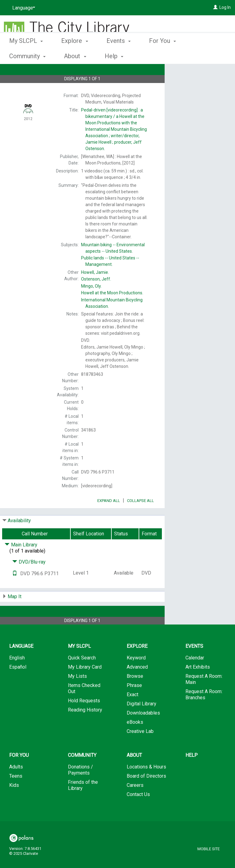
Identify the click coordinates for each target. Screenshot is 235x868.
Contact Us (138, 811)
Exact (132, 712)
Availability (19, 538)
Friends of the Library (83, 802)
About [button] (134, 772)
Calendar (195, 675)
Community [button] (82, 772)
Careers (135, 802)
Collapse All (140, 518)
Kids (14, 802)
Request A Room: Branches (204, 712)
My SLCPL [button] (26, 55)
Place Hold (192, 74)
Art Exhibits (198, 684)
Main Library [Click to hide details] (21, 562)
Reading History (85, 727)
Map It (15, 614)
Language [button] (21, 663)
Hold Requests (84, 718)
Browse (135, 693)
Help (192, 772)
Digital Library (142, 721)
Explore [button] (75, 55)
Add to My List (199, 86)
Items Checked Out (84, 706)
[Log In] (215, 7)
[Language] (23, 8)
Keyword (136, 675)
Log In (225, 7)
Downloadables (143, 730)
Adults (16, 784)
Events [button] (119, 55)
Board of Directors (146, 793)
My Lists (77, 693)
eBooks (135, 739)
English (17, 675)
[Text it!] (15, 591)
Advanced (137, 684)
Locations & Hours (146, 784)
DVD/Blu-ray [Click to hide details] (29, 579)
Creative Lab (140, 748)
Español (18, 684)
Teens (16, 793)
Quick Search (82, 675)
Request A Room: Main (204, 696)
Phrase (134, 702)
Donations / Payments (80, 787)
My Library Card (85, 684)
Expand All (109, 518)
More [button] (206, 56)
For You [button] (162, 55)
